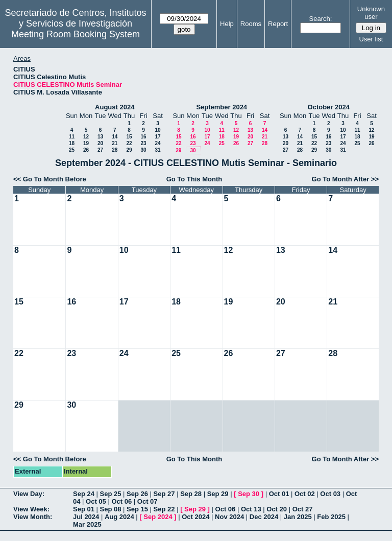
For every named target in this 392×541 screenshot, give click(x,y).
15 (129, 137)
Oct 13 (251, 509)
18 (72, 143)
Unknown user (371, 13)
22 (129, 143)
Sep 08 (111, 509)
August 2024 (115, 107)
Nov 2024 (229, 517)
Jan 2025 (298, 517)
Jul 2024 (86, 517)
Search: (321, 19)
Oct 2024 (195, 517)
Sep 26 (137, 494)
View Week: (31, 509)
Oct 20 (277, 509)
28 (115, 150)
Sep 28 (191, 494)
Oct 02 (305, 494)
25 (72, 150)
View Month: (33, 517)
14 (115, 137)
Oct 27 (303, 509)
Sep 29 (218, 494)
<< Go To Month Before (50, 179)
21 (115, 143)
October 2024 (329, 107)
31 (157, 150)
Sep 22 (164, 509)
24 (157, 143)
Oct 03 (330, 494)
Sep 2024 (158, 517)
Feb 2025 (331, 517)
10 (157, 130)
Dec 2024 (264, 517)
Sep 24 (84, 494)
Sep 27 (164, 494)
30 (143, 150)
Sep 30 (249, 494)
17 (157, 137)
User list (371, 39)
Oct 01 (279, 494)
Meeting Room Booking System (76, 34)
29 (129, 150)
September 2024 (222, 107)
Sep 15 (137, 509)
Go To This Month (194, 179)
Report (278, 24)
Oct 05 (96, 501)
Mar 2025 (87, 524)
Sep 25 (111, 494)
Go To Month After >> (345, 179)
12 (86, 137)
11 (72, 137)
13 (100, 137)
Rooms (251, 24)
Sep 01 (84, 509)
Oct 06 (121, 501)
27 (100, 150)
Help (227, 24)
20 (100, 143)
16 (143, 137)
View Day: (29, 494)
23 (143, 143)
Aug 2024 (119, 517)
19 (86, 143)
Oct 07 (148, 501)
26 (86, 150)
